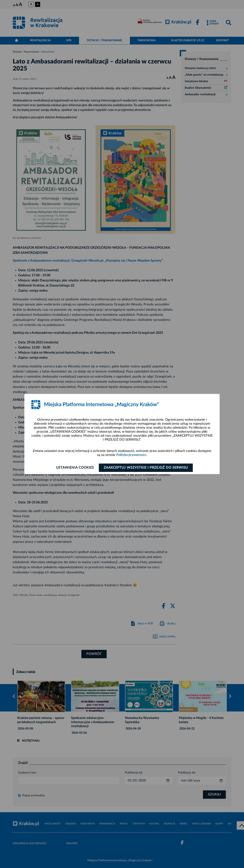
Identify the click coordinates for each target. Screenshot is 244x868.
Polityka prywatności (131, 455)
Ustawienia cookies (75, 468)
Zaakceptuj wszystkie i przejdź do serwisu (146, 468)
